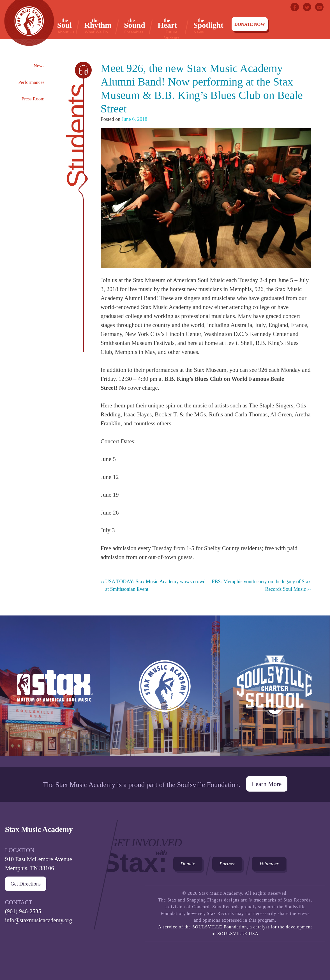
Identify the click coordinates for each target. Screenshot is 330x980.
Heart (171, 26)
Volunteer (274, 863)
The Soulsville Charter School (275, 691)
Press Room (33, 99)
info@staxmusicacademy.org (39, 919)
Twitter (307, 7)
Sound (134, 26)
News (39, 66)
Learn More (267, 783)
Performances (31, 82)
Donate (189, 863)
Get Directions (26, 883)
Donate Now (250, 24)
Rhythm (98, 26)
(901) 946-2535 (23, 910)
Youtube (319, 7)
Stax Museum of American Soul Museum (55, 691)
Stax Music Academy (165, 691)
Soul (66, 26)
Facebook (295, 7)
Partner (230, 863)
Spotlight (208, 26)
